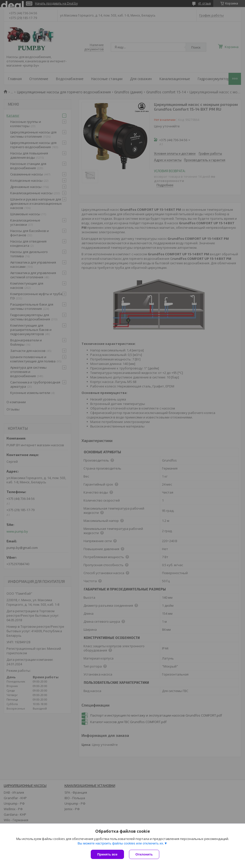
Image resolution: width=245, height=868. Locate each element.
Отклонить (144, 854)
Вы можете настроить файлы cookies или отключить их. (121, 843)
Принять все (107, 854)
